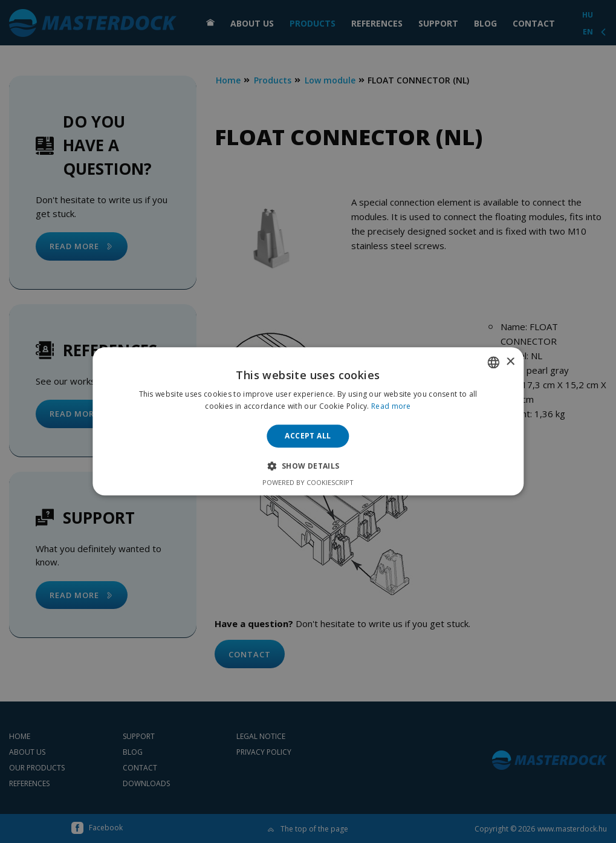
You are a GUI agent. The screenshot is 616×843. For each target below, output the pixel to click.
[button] (308, 466)
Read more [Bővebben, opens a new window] (391, 407)
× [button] (510, 362)
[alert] (308, 421)
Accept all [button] (308, 436)
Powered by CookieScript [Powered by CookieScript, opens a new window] (308, 483)
